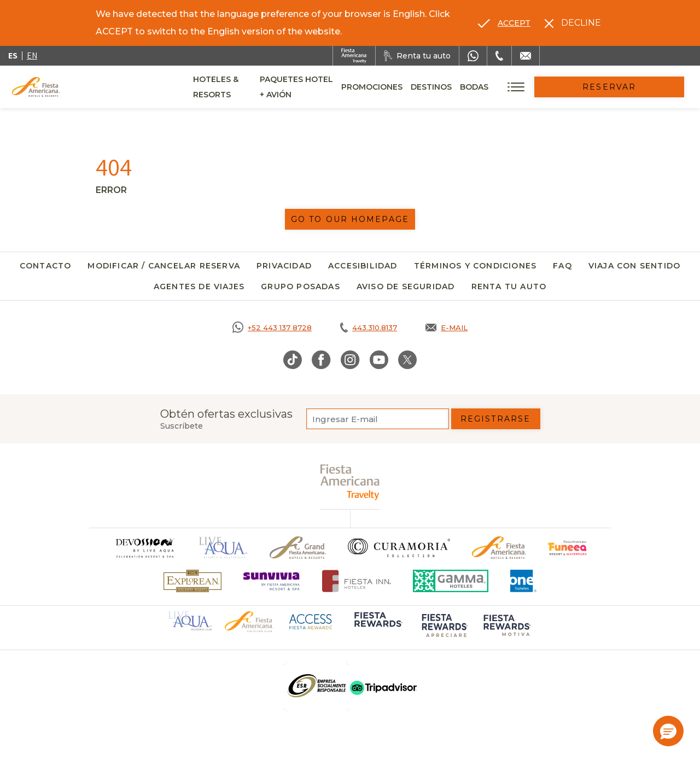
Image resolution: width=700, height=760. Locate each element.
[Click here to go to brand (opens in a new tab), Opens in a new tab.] (568, 548)
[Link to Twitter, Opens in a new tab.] (407, 360)
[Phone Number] (499, 56)
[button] (668, 731)
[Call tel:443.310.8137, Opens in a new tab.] (369, 328)
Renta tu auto (509, 287)
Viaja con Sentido (634, 266)
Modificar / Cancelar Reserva (164, 266)
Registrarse (495, 419)
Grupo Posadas (301, 287)
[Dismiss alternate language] (573, 23)
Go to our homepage (350, 219)
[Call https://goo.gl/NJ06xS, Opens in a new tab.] (272, 328)
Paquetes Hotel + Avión (340, 91)
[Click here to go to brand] (144, 548)
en (32, 55)
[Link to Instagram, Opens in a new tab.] (350, 360)
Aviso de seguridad (406, 287)
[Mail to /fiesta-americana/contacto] (526, 56)
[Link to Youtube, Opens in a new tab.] (379, 360)
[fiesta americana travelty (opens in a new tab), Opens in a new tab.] (350, 482)
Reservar (640, 87)
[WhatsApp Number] (473, 56)
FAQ (562, 266)
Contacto (46, 266)
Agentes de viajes (199, 287)
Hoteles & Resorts (236, 87)
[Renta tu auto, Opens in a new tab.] (417, 56)
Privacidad (284, 266)
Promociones (433, 87)
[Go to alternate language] (504, 23)
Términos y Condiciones (475, 266)
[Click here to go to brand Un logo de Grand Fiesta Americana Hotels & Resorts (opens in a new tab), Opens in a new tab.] (298, 548)
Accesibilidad (363, 266)
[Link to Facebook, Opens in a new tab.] (321, 360)
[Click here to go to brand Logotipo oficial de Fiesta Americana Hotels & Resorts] (499, 548)
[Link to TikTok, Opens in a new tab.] (293, 360)
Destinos (492, 87)
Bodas (535, 87)
